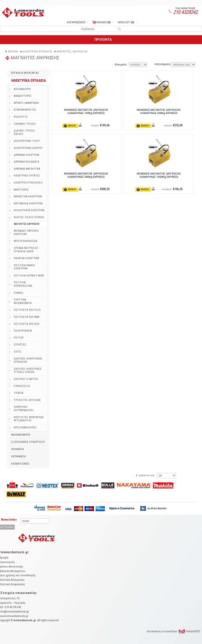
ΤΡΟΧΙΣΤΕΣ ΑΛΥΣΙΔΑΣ (27, 400)
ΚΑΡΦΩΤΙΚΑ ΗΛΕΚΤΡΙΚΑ (28, 196)
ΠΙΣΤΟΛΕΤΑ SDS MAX (27, 317)
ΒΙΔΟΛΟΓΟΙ (21, 117)
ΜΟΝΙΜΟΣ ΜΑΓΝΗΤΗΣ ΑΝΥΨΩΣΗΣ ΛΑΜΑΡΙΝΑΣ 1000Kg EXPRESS (159, 175)
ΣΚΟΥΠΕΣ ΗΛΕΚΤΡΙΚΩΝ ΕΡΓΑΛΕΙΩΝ (28, 360)
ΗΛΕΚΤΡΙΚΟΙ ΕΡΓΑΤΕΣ (27, 176)
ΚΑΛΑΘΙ (102, 22)
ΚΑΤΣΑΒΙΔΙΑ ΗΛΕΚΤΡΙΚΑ (28, 204)
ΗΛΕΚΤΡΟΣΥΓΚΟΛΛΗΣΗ (28, 183)
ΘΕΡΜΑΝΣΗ (19, 456)
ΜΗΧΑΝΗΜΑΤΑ (21, 435)
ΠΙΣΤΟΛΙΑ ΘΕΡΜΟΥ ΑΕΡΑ (29, 276)
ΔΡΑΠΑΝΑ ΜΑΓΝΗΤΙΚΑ (27, 169)
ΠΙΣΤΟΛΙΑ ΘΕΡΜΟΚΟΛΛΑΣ (23, 284)
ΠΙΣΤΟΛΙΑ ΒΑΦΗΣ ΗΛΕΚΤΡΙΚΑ (25, 267)
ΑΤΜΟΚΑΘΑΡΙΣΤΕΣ (25, 110)
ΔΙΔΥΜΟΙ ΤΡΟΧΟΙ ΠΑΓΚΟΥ (24, 132)
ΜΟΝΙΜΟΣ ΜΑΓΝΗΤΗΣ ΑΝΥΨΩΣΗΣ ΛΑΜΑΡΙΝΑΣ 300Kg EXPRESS (159, 111)
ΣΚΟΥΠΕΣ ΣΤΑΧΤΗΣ (26, 379)
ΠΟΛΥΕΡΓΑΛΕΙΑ (23, 331)
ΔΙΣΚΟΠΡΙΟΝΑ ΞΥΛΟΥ (27, 141)
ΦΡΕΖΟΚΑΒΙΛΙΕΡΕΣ (25, 427)
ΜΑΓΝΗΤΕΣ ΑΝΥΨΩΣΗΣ (72, 52)
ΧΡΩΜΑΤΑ (18, 449)
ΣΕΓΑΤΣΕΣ (20, 345)
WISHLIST (126, 22)
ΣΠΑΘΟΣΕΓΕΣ (22, 386)
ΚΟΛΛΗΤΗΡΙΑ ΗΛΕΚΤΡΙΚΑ (29, 210)
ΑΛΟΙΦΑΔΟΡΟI (22, 89)
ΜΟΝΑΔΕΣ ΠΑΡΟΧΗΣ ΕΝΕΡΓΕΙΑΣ (26, 232)
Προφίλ (86, 3)
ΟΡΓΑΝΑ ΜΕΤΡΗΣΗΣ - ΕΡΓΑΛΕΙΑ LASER (27, 250)
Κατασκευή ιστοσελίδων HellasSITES (174, 631)
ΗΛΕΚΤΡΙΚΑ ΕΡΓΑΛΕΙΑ (37, 52)
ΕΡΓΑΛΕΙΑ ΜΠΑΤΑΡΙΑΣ (25, 73)
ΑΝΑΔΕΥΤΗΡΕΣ (23, 96)
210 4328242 (185, 12)
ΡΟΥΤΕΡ (19, 338)
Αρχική (75, 3)
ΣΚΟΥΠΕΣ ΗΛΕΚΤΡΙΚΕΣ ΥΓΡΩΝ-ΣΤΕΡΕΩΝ (28, 371)
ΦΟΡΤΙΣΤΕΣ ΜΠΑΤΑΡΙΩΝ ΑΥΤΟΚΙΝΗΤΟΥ (29, 419)
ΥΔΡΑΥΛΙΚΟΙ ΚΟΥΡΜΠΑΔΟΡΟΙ (24, 409)
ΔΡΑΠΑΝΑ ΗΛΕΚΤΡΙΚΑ (27, 155)
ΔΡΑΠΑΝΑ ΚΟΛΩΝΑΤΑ (26, 162)
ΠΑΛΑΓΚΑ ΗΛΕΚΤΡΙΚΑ (26, 258)
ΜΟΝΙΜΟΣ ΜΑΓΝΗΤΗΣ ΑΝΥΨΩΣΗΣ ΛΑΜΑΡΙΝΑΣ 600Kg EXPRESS (86, 175)
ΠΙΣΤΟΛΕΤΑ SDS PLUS (27, 310)
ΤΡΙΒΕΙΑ (19, 393)
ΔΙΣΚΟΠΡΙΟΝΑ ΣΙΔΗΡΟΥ (28, 148)
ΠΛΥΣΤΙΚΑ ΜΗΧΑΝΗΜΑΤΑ (23, 301)
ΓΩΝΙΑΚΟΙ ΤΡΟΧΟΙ (25, 124)
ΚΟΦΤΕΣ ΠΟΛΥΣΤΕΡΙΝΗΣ (29, 217)
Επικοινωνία (125, 3)
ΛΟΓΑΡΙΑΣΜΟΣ (76, 22)
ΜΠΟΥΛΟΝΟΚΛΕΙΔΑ (26, 241)
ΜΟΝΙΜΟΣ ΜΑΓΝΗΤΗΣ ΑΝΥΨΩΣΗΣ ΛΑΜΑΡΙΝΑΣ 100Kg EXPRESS (86, 111)
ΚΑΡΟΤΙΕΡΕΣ (21, 190)
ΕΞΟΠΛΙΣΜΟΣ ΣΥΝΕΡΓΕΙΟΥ (28, 442)
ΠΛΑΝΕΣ (19, 293)
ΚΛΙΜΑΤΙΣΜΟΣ (21, 464)
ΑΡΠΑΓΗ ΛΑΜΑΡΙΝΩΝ (26, 103)
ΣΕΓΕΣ (18, 352)
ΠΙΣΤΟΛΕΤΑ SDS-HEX (27, 324)
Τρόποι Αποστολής (104, 3)
